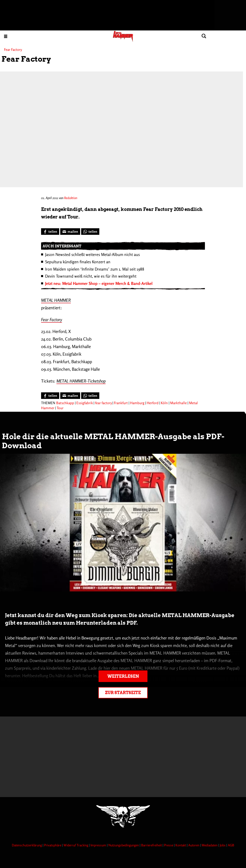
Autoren (194, 845)
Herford (153, 403)
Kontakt (181, 845)
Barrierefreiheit (152, 845)
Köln (164, 403)
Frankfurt (121, 403)
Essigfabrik (85, 403)
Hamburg (137, 403)
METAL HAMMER (56, 300)
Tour (60, 408)
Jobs (223, 845)
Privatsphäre (53, 845)
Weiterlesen (123, 676)
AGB (231, 845)
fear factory (103, 403)
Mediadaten (210, 845)
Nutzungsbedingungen (124, 845)
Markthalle (178, 403)
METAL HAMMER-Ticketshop (81, 381)
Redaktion (71, 198)
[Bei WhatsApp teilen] (90, 232)
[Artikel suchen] (204, 36)
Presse (169, 845)
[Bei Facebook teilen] (50, 232)
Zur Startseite (123, 693)
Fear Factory (52, 319)
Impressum (99, 845)
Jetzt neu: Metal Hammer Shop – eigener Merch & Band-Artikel (99, 283)
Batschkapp (65, 403)
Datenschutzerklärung (27, 845)
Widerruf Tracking (76, 845)
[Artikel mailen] (70, 232)
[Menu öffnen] (6, 36)
